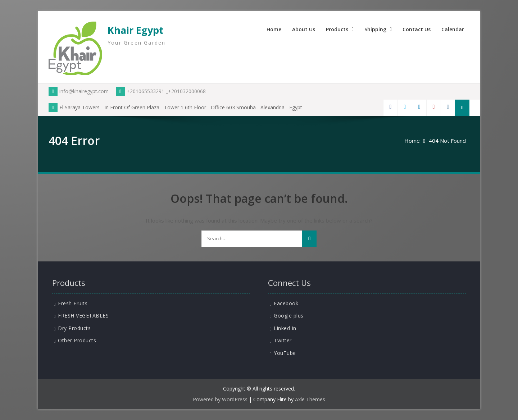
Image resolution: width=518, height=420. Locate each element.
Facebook (286, 303)
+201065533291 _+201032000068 (161, 91)
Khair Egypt (135, 30)
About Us (304, 29)
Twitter (283, 340)
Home (274, 29)
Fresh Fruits (73, 303)
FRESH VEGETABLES (83, 316)
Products (337, 29)
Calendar (453, 29)
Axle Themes (310, 399)
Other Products (77, 340)
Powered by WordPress (220, 399)
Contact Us (417, 29)
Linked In (285, 328)
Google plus (289, 316)
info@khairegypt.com (79, 91)
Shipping (375, 29)
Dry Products (74, 328)
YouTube (285, 353)
